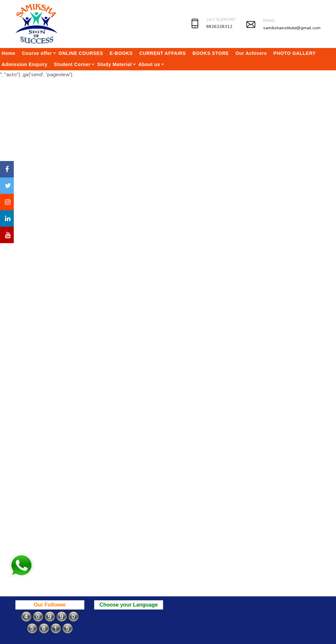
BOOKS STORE (211, 53)
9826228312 (219, 27)
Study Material (115, 64)
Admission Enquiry (24, 64)
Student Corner (72, 64)
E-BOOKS (121, 53)
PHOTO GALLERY (294, 53)
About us (149, 64)
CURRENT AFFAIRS (162, 53)
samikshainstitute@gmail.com (292, 28)
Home (9, 53)
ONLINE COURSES (81, 53)
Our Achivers (251, 53)
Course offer (37, 53)
